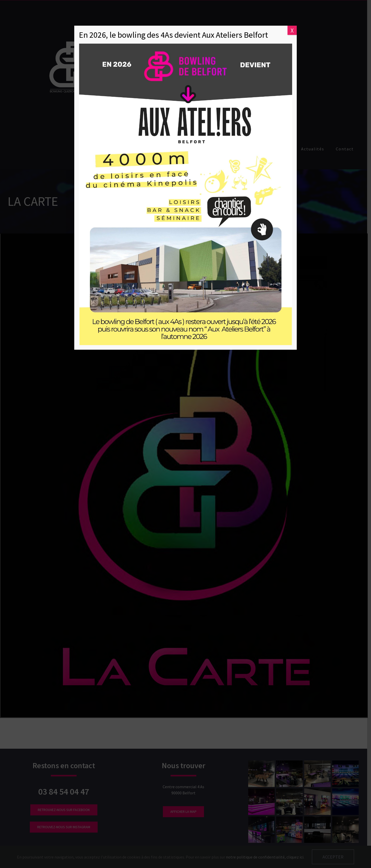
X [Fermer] (292, 30)
